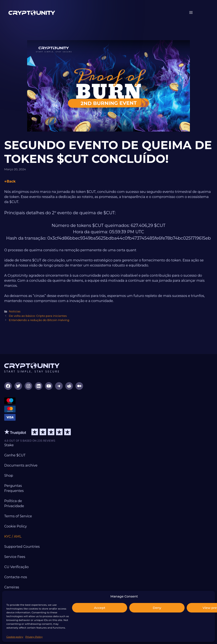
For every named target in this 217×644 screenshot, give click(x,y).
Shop (9, 476)
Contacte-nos (16, 577)
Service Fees (15, 557)
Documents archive (21, 465)
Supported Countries (22, 547)
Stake (9, 445)
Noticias (15, 311)
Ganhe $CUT (15, 455)
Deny (157, 608)
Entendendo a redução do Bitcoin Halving (39, 320)
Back (11, 181)
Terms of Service (18, 516)
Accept (100, 608)
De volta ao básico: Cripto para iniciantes (38, 316)
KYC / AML (13, 536)
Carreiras (12, 587)
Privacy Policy (34, 637)
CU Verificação (16, 567)
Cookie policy (15, 637)
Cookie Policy (15, 526)
